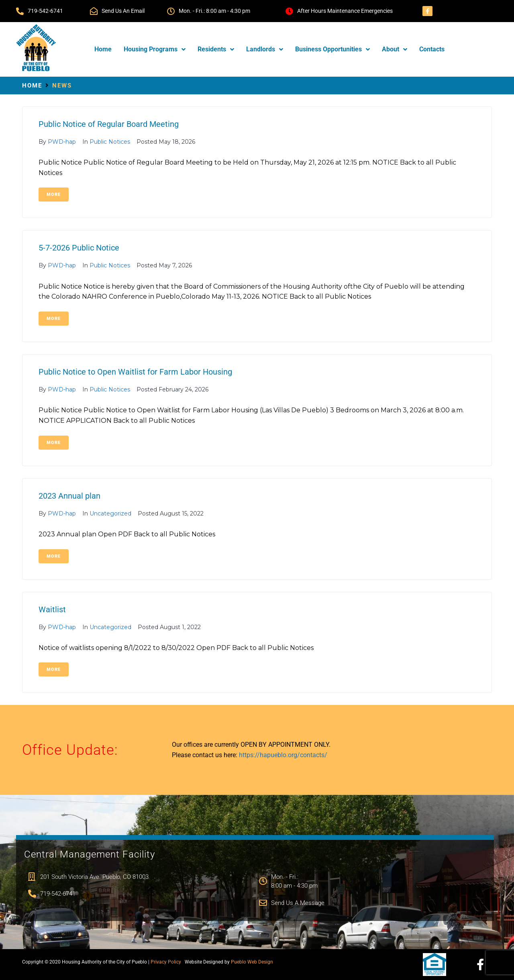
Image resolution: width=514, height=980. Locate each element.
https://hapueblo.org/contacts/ (283, 755)
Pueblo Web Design (252, 962)
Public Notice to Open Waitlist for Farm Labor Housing (135, 372)
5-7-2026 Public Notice (79, 248)
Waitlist (52, 609)
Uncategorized (110, 513)
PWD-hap (62, 142)
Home (32, 86)
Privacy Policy (166, 962)
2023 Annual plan (69, 496)
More (54, 195)
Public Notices (110, 142)
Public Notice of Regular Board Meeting (109, 124)
